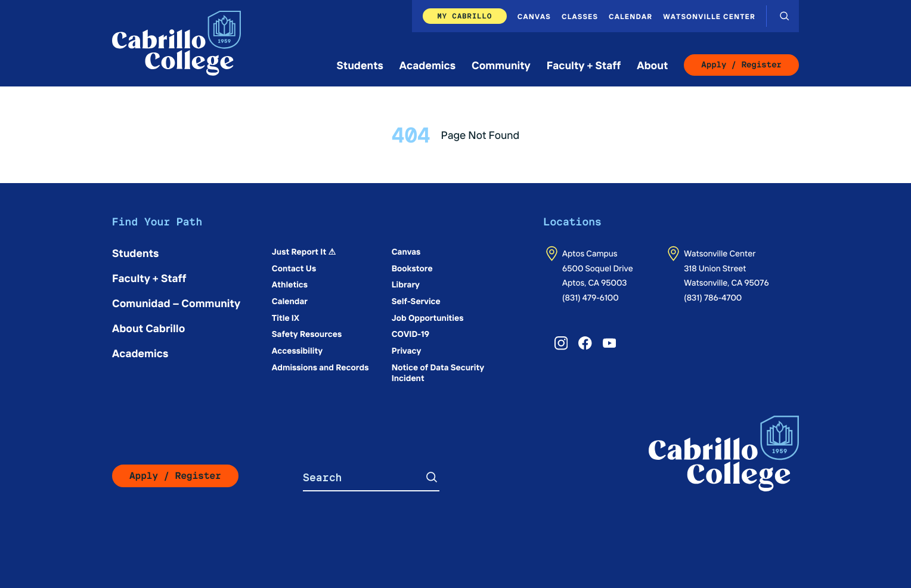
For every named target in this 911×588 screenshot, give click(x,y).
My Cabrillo (464, 16)
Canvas (534, 16)
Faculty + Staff (584, 65)
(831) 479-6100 (591, 297)
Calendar (630, 16)
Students (360, 65)
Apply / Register (741, 65)
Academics (427, 65)
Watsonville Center (709, 16)
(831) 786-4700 (713, 297)
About (652, 65)
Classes (580, 16)
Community (501, 65)
